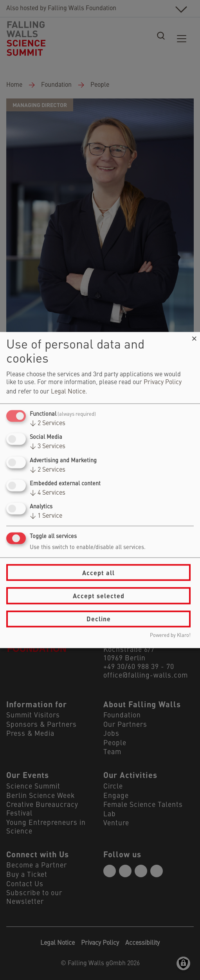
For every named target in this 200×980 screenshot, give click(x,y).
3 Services (48, 447)
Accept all (98, 572)
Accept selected (99, 596)
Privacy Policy (163, 383)
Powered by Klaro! (170, 635)
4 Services (48, 493)
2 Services (48, 424)
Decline (99, 619)
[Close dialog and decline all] (194, 337)
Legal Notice (68, 392)
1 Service (46, 516)
